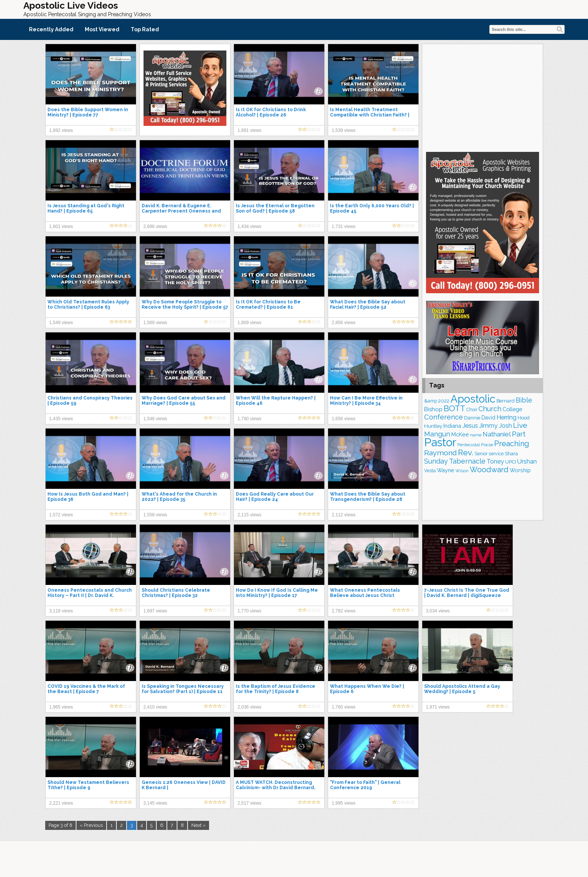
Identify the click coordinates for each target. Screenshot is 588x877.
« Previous (91, 825)
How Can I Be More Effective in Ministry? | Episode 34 (366, 401)
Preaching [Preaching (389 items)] (512, 444)
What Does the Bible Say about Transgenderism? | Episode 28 (368, 497)
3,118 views (61, 611)
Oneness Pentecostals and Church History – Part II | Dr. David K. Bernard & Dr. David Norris (90, 595)
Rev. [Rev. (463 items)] (466, 452)
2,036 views (250, 707)
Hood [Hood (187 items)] (524, 418)
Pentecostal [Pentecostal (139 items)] (469, 445)
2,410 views (155, 707)
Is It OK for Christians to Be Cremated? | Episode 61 (268, 305)
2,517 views (250, 803)
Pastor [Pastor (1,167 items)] (440, 442)
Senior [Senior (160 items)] (481, 454)
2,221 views (61, 803)
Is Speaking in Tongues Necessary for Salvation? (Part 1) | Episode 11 (183, 689)
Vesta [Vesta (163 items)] (430, 471)
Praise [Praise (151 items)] (487, 445)
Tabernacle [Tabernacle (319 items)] (467, 461)
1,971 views (438, 707)
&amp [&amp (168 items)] (431, 401)
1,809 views (250, 323)
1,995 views (344, 803)
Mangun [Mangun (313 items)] (437, 434)
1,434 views (250, 227)
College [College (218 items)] (512, 409)
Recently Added (51, 29)
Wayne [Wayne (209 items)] (446, 470)
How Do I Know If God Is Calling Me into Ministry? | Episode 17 (277, 593)
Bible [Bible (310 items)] (524, 400)
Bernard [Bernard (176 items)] (506, 401)
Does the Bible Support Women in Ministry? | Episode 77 (88, 112)
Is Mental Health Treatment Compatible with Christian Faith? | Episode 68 (370, 115)
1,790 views (250, 419)
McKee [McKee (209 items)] (460, 435)
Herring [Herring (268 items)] (506, 417)
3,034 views (438, 611)
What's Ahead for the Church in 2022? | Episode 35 (179, 497)
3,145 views (155, 803)
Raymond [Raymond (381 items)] (441, 453)
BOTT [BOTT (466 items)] (454, 408)
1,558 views (155, 515)
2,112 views (344, 515)
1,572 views (61, 515)
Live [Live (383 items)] (520, 425)
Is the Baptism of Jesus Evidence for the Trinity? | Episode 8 (276, 689)
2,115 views (250, 515)
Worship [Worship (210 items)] (520, 470)
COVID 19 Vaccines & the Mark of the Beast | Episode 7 (86, 689)
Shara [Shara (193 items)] (511, 453)
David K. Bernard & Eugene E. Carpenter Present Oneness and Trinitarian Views (181, 211)
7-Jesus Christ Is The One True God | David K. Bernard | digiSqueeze (467, 593)
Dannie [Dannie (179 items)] (472, 418)
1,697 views (155, 611)
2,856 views (344, 323)
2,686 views (155, 227)
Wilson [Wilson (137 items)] (462, 471)
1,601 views (61, 227)
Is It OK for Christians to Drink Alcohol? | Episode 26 (271, 112)
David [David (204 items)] (488, 418)
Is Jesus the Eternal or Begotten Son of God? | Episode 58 (275, 208)
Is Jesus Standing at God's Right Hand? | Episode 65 (86, 208)
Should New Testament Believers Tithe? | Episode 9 (88, 785)
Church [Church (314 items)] (490, 409)
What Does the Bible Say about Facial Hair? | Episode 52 (368, 305)
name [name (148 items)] (476, 435)
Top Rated (145, 29)
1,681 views (250, 130)
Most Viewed (102, 29)
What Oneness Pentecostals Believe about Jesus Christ (365, 593)
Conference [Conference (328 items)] (444, 417)
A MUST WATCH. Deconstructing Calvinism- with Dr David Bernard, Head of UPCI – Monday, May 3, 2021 (279, 788)
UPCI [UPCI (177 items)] (511, 462)
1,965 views (61, 707)
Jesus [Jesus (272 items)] (470, 425)
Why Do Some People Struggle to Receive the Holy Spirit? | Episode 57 (185, 305)
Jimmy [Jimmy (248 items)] (488, 426)
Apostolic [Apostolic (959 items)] (473, 399)
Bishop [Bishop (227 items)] (433, 409)
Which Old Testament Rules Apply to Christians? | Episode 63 (88, 305)
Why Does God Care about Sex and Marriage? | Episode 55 (184, 401)
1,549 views (61, 323)
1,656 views (344, 419)
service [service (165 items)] (496, 454)
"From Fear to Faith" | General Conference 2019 (365, 785)
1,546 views (155, 419)
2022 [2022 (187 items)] (444, 401)
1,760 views (344, 707)
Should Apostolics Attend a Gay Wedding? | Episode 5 (462, 689)
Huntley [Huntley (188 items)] (433, 426)
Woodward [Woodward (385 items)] (489, 470)
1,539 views (344, 130)
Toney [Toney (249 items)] (495, 461)
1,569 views (155, 323)
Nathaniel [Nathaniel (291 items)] (497, 434)
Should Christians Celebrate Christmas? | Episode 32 (176, 593)
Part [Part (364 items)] (519, 434)
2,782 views (344, 611)
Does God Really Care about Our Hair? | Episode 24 (275, 497)
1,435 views (61, 419)
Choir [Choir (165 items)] (472, 409)
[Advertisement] (483, 97)
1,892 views (61, 130)
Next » (199, 825)
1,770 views (250, 611)
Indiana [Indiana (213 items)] (452, 426)
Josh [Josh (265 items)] (505, 426)
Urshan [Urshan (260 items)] (527, 461)
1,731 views (344, 227)
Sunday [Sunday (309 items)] (436, 461)
